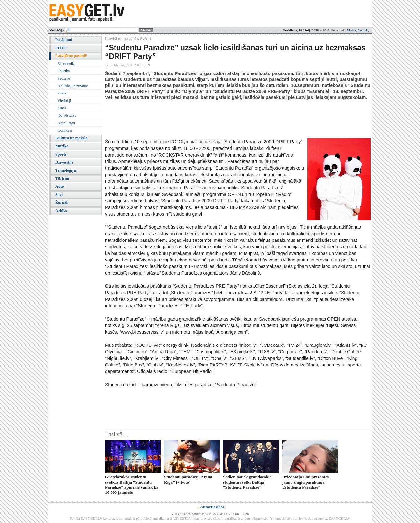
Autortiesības (212, 507)
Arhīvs (61, 211)
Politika (63, 71)
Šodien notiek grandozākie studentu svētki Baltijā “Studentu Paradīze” (247, 482)
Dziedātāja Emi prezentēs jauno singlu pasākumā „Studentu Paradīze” (305, 482)
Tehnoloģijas (66, 170)
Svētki (63, 93)
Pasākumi (64, 40)
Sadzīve (64, 78)
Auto (60, 186)
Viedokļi (64, 101)
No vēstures (67, 115)
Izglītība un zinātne (73, 86)
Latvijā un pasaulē (71, 56)
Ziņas (62, 108)
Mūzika (62, 146)
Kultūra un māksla (71, 138)
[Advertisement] (224, 120)
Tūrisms (63, 178)
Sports (61, 154)
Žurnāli (62, 202)
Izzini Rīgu (66, 123)
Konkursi (65, 130)
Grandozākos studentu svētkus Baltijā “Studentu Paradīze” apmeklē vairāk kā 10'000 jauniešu (132, 484)
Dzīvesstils (64, 162)
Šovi (59, 195)
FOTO (61, 48)
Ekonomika (66, 64)
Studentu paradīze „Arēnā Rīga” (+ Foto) (188, 479)
